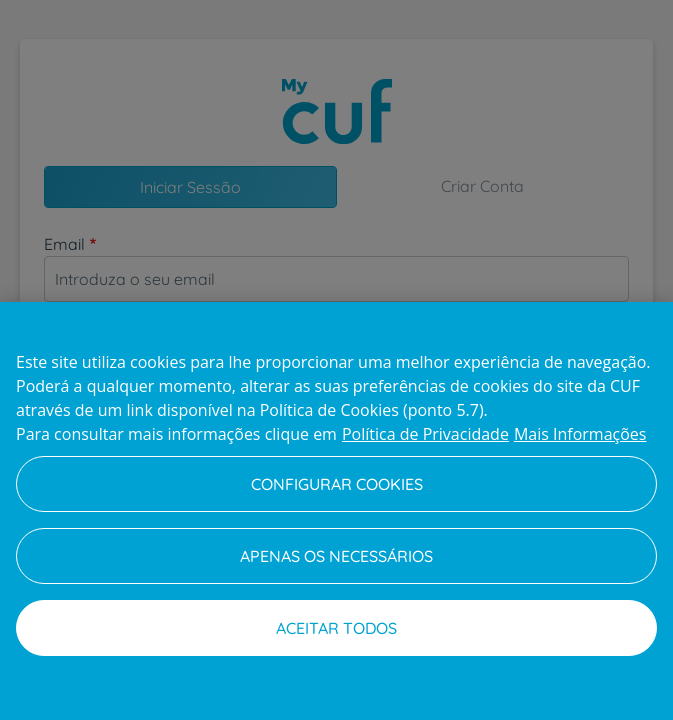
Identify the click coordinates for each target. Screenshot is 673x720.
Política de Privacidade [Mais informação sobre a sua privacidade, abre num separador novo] (425, 434)
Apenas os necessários (336, 556)
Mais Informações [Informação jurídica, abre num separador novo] (580, 434)
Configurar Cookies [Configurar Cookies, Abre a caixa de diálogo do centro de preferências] (337, 484)
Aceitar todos (336, 628)
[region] (336, 511)
